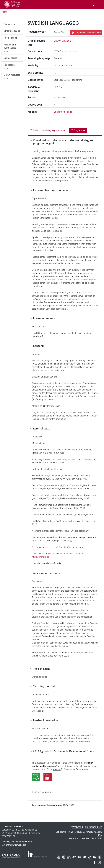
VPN (100, 838)
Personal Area (94, 827)
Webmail (78, 827)
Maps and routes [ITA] (79, 838)
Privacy (5, 842)
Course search (11, 58)
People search (10, 24)
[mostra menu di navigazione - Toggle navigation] (99, 4)
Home (4, 12)
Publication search (9, 67)
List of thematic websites (14, 845)
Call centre (61, 832)
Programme (78, 130)
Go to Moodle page (63, 112)
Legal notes (26, 842)
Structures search (12, 31)
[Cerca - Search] (92, 4)
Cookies (15, 842)
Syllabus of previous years (86, 33)
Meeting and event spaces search (10, 48)
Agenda (57, 769)
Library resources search (12, 77)
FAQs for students (77, 832)
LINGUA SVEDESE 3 (63, 41)
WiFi (94, 838)
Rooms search (11, 38)
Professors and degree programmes (48, 130)
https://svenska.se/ (41, 557)
